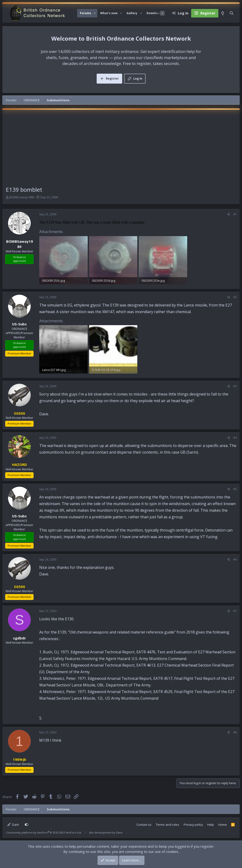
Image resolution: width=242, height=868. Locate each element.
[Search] (231, 13)
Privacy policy (193, 825)
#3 (235, 386)
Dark (13, 825)
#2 (235, 297)
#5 (235, 489)
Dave (119, 832)
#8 (235, 732)
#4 (235, 438)
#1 (235, 214)
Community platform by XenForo (44, 832)
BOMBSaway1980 (22, 197)
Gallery (132, 13)
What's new (109, 13)
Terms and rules (167, 825)
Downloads (155, 13)
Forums (86, 13)
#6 (235, 560)
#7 (235, 611)
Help (211, 825)
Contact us (144, 825)
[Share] (229, 214)
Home (223, 825)
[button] (95, 13)
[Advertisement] (121, 150)
